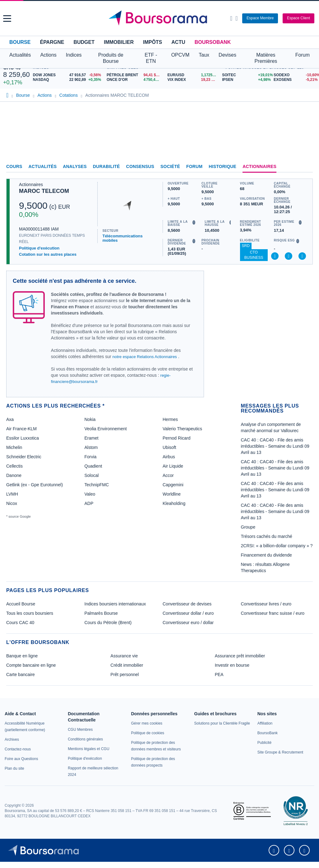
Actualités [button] (20, 55)
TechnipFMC (97, 485)
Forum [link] (194, 166)
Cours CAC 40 (20, 623)
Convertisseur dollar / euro (188, 613)
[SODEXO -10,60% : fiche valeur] (295, 75)
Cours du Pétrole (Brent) (108, 623)
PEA (219, 674)
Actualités (43, 166)
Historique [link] (222, 166)
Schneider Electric (24, 457)
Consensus (140, 166)
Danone (14, 475)
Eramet (92, 438)
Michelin (14, 447)
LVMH (12, 494)
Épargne (52, 42)
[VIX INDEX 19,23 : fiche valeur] (193, 80)
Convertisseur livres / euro (266, 604)
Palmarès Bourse (101, 613)
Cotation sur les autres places (48, 254)
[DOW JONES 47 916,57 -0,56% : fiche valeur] (68, 75)
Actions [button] (48, 55)
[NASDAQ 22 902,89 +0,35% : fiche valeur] (68, 80)
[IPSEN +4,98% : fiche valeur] (245, 80)
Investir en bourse (232, 665)
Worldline (172, 494)
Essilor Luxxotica (23, 438)
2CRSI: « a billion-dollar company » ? (277, 546)
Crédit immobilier (127, 665)
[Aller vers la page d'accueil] (160, 18)
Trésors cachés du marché (267, 536)
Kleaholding (174, 503)
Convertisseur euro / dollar (188, 623)
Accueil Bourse (21, 604)
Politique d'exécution (39, 248)
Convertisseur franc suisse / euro (273, 613)
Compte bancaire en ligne (31, 665)
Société (170, 166)
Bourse (20, 42)
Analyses (75, 166)
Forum (303, 55)
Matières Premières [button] (266, 58)
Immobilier (119, 42)
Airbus (169, 457)
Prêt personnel (125, 674)
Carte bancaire (21, 674)
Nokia (90, 419)
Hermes (170, 419)
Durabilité (106, 166)
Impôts (153, 42)
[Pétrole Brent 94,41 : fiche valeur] (135, 75)
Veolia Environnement (106, 429)
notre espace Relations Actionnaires (144, 357)
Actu (178, 42)
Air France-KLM (21, 429)
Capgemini (173, 485)
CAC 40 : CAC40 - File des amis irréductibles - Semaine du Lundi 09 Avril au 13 (275, 446)
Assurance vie (124, 656)
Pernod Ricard (177, 438)
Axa (10, 419)
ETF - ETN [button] (151, 58)
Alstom (91, 447)
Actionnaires (259, 166)
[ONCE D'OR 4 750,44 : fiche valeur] (135, 80)
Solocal (92, 475)
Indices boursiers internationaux (115, 604)
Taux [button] (204, 55)
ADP (89, 503)
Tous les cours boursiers (30, 613)
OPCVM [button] (180, 55)
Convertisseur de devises (187, 604)
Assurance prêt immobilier (240, 656)
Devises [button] (227, 55)
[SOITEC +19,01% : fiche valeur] (245, 75)
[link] (12, 740)
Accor (168, 475)
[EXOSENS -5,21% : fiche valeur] (295, 80)
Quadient (93, 466)
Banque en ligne (22, 656)
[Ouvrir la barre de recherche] (231, 18)
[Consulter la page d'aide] (236, 18)
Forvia (91, 457)
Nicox (12, 503)
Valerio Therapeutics (182, 429)
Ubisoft (169, 447)
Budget (84, 42)
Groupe (248, 527)
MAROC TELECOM (44, 191)
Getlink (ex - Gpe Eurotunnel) (35, 485)
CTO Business (254, 255)
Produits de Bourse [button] (111, 58)
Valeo (90, 494)
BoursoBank (213, 42)
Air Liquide (173, 466)
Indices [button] (74, 55)
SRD (246, 246)
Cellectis (14, 466)
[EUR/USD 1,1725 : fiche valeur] (193, 75)
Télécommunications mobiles (122, 238)
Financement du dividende (266, 555)
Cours (14, 166)
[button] (7, 19)
